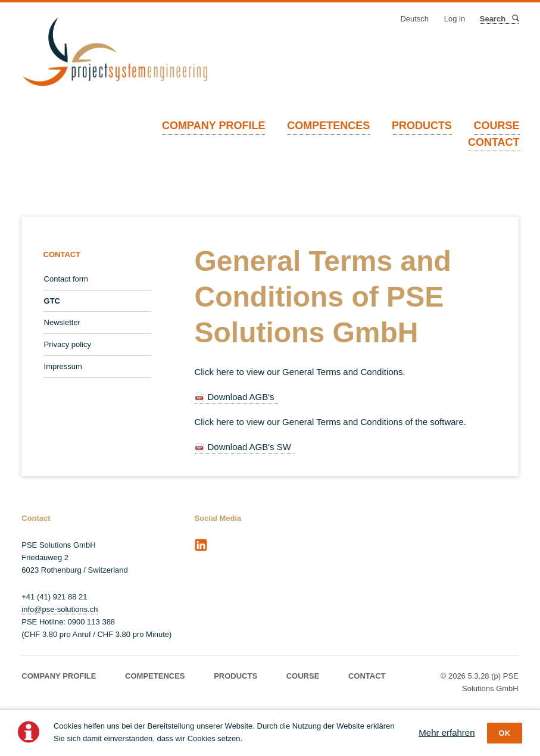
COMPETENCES (328, 126)
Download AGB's (241, 397)
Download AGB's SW (249, 447)
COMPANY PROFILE (213, 126)
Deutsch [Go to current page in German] (414, 19)
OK (505, 733)
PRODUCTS (422, 126)
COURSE (497, 126)
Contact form (66, 279)
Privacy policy (68, 344)
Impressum (63, 366)
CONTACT (494, 142)
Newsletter (62, 322)
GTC (52, 301)
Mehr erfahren (447, 732)
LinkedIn (201, 545)
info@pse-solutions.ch (60, 609)
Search (515, 19)
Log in (455, 19)
